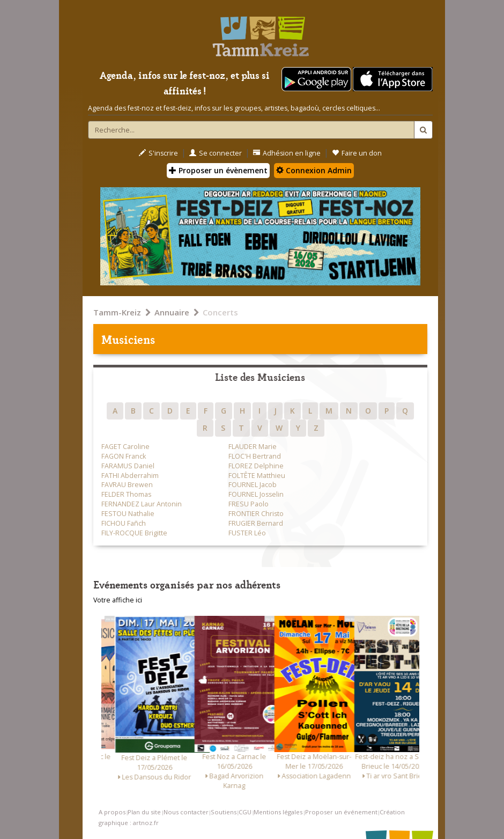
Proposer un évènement (218, 170)
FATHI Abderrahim (130, 476)
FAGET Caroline (125, 447)
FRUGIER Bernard (256, 523)
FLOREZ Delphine (256, 466)
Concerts (220, 312)
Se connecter (216, 153)
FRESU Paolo (249, 504)
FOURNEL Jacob (253, 485)
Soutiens (224, 812)
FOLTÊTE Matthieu (257, 476)
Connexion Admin (314, 170)
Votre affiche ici (118, 600)
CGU (245, 812)
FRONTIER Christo (256, 514)
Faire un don (357, 153)
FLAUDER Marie (253, 447)
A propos (112, 812)
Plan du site (144, 812)
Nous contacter (186, 812)
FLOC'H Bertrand (255, 456)
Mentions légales (278, 812)
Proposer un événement (341, 812)
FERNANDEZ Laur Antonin (142, 504)
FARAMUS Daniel (128, 466)
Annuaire (172, 312)
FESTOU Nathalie (128, 514)
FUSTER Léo (247, 533)
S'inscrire (158, 153)
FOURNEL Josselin (256, 494)
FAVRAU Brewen (127, 485)
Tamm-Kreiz (117, 312)
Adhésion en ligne (287, 153)
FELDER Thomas (126, 494)
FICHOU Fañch (124, 523)
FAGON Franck (124, 456)
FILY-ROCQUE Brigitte (134, 533)
